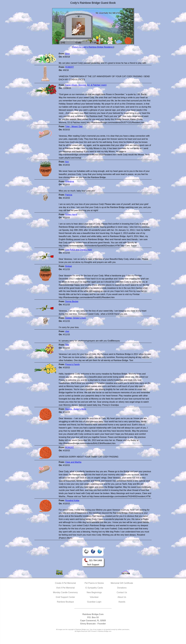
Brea (67, 54)
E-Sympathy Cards (94, 588)
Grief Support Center (65, 597)
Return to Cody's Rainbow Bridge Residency (93, 47)
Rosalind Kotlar (72, 500)
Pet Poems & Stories (94, 583)
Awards (122, 602)
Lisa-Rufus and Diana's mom (79, 250)
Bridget (69, 266)
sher (67, 331)
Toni (67, 345)
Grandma (70, 181)
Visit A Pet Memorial (65, 588)
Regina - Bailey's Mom (76, 409)
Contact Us (122, 592)
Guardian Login (94, 602)
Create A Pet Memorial (65, 583)
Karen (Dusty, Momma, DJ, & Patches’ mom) (86, 85)
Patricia (69, 195)
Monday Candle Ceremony (65, 592)
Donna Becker (72, 301)
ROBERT (70, 67)
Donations (122, 588)
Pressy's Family (73, 364)
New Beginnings (94, 592)
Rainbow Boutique (65, 602)
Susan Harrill (71, 214)
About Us (122, 597)
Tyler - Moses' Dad (74, 126)
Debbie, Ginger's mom (76, 318)
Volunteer (94, 597)
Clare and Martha (73, 462)
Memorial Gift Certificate (122, 583)
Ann (67, 162)
